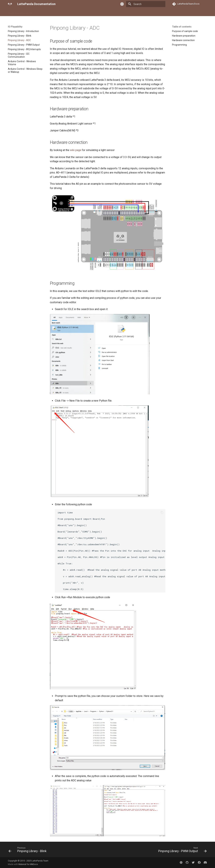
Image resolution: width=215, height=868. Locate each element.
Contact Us (97, 12)
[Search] (146, 4)
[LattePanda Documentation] (10, 4)
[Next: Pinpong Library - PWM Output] (181, 850)
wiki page (76, 150)
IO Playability (81, 12)
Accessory (64, 12)
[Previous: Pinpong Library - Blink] (28, 850)
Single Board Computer (20, 12)
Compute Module (46, 12)
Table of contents (182, 27)
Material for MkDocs (28, 864)
